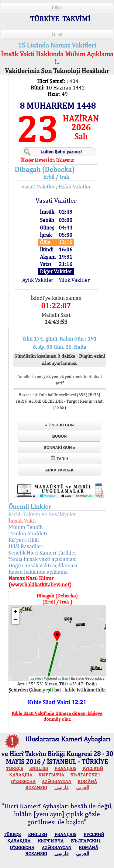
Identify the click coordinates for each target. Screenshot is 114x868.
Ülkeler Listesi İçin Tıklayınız (47, 160)
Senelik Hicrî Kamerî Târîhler (42, 553)
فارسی (62, 787)
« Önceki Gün (60, 425)
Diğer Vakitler (56, 271)
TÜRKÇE (15, 768)
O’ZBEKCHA (23, 781)
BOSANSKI (36, 787)
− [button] (16, 620)
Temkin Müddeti (28, 533)
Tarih (59, 458)
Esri (65, 678)
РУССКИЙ (93, 768)
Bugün (60, 436)
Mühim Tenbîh (26, 527)
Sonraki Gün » (59, 448)
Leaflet (36, 678)
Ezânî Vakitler (75, 186)
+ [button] (16, 612)
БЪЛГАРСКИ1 (85, 775)
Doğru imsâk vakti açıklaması (43, 565)
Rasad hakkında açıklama (38, 572)
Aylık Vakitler (38, 280)
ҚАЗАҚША (21, 775)
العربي (83, 787)
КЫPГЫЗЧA (51, 775)
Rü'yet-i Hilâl (24, 540)
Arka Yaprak (59, 470)
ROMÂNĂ (87, 781)
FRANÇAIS (65, 768)
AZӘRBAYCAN (57, 781)
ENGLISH (39, 768)
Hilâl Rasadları (26, 546)
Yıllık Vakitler (74, 280)
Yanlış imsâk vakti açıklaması (43, 559)
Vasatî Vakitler (38, 186)
